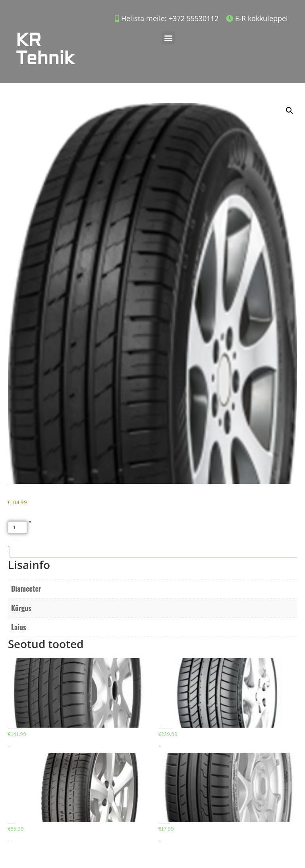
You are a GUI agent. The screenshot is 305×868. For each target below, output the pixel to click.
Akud (14, 540)
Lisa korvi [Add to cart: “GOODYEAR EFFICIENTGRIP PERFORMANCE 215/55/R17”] (9, 746)
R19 (68, 583)
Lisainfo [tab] (8, 552)
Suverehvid (16, 540)
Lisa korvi (30, 522)
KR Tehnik (45, 49)
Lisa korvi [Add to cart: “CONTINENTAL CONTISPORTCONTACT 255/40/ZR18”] (160, 746)
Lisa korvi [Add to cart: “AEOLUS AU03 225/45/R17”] (9, 841)
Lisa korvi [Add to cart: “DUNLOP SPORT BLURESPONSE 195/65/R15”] (160, 841)
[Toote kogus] (17, 527)
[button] (168, 38)
